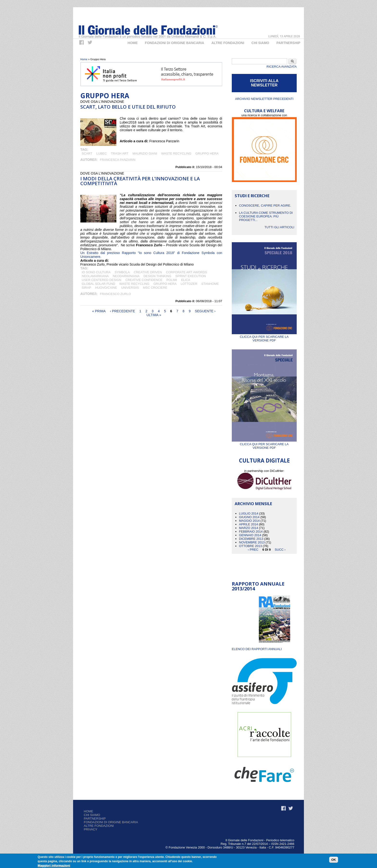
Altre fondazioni (228, 43)
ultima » (154, 315)
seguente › (205, 311)
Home (133, 43)
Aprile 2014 (248, 524)
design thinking (157, 276)
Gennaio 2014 (250, 535)
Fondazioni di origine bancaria (175, 43)
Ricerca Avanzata (282, 67)
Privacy (91, 829)
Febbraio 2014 (251, 532)
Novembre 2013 (252, 542)
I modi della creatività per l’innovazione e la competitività (140, 181)
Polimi (172, 280)
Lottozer (189, 284)
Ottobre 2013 (250, 546)
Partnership (288, 43)
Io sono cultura (96, 272)
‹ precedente (122, 311)
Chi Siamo (260, 43)
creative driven (148, 272)
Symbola (122, 272)
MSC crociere (155, 288)
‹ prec (253, 550)
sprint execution (191, 276)
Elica (186, 280)
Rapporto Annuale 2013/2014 (258, 586)
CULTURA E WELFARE (264, 111)
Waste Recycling (176, 153)
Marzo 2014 (248, 528)
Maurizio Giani (145, 153)
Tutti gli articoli (279, 227)
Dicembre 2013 (251, 539)
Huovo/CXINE (106, 288)
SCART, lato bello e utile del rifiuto (128, 107)
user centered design (102, 280)
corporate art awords (186, 272)
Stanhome (210, 284)
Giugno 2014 (249, 517)
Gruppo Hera (207, 153)
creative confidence (144, 280)
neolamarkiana (95, 276)
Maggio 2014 (249, 521)
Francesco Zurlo (115, 294)
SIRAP (86, 288)
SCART (87, 153)
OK (334, 860)
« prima (99, 311)
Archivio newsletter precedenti (264, 99)
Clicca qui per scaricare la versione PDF (264, 337)
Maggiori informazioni (54, 865)
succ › (280, 550)
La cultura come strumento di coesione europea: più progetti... (266, 216)
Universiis (130, 288)
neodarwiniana (126, 276)
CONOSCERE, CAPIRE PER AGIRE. (265, 206)
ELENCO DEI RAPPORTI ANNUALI (257, 649)
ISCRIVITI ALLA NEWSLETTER (264, 83)
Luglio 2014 (249, 513)
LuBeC (102, 153)
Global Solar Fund (98, 284)
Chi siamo (92, 815)
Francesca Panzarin (118, 160)
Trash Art (120, 153)
